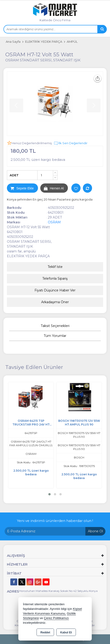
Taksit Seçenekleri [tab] (55, 326)
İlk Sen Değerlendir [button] (71, 143)
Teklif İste (55, 267)
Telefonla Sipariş (55, 279)
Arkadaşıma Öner (55, 302)
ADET (14, 175)
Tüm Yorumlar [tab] (55, 336)
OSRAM (54, 222)
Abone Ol (95, 531)
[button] (49, 494)
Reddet (45, 632)
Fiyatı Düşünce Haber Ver (55, 290)
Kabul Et (66, 632)
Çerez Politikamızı (56, 618)
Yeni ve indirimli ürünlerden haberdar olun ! (55, 521)
